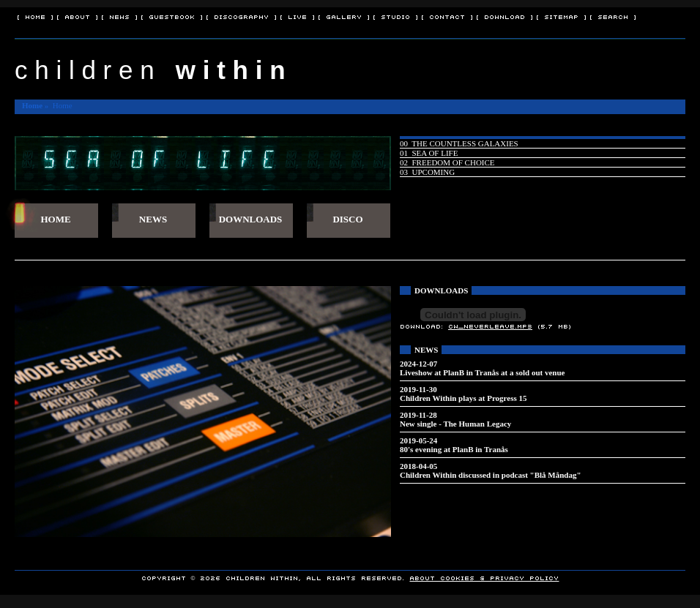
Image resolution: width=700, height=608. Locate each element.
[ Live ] (297, 16)
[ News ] (119, 16)
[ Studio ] (395, 16)
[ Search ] (613, 16)
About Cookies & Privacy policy (484, 578)
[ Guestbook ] (172, 16)
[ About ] (77, 16)
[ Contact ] (447, 16)
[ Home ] (35, 16)
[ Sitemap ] (561, 16)
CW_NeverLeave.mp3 (490, 326)
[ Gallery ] (344, 16)
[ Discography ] (241, 16)
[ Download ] (504, 16)
